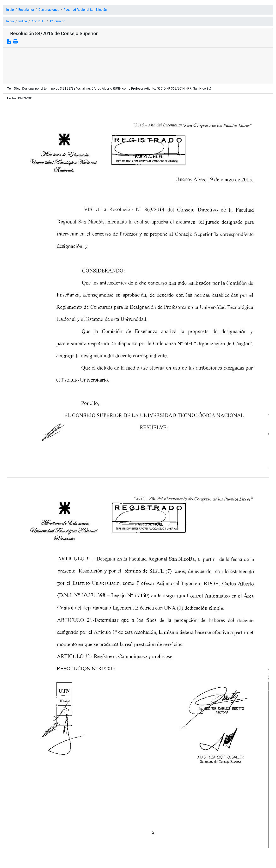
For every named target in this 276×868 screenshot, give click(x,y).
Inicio (10, 10)
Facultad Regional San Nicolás (85, 10)
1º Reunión (57, 21)
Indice (23, 21)
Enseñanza (26, 10)
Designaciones (49, 10)
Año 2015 (38, 21)
